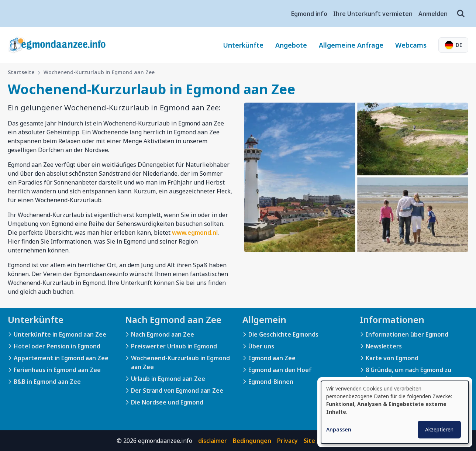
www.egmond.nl (195, 233)
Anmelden (433, 14)
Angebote (291, 45)
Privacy (287, 441)
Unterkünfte (243, 45)
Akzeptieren (439, 429)
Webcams (411, 45)
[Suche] (461, 14)
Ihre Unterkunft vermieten (373, 14)
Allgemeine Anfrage (351, 45)
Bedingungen (252, 441)
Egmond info (309, 14)
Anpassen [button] (339, 429)
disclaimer (213, 441)
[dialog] (395, 412)
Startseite (21, 72)
